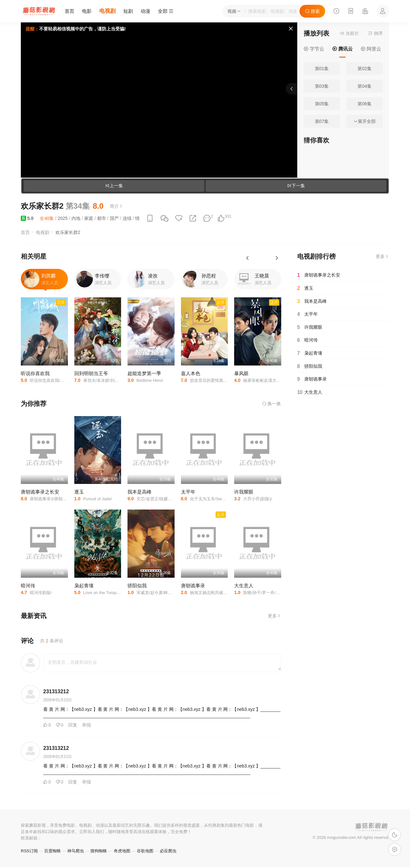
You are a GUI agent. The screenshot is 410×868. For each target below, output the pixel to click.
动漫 (145, 11)
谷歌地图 (145, 852)
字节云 (314, 49)
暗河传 (28, 586)
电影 (87, 11)
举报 (86, 726)
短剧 (128, 11)
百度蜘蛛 (53, 852)
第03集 (322, 86)
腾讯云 (342, 49)
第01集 (322, 68)
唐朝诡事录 (193, 586)
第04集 (365, 86)
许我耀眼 (244, 492)
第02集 (365, 68)
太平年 (188, 492)
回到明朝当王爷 (91, 373)
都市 (102, 218)
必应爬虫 (168, 852)
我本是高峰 (139, 492)
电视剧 (107, 11)
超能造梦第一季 (144, 373)
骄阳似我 (137, 586)
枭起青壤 (84, 586)
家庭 (89, 218)
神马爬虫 (76, 852)
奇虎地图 (122, 852)
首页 (70, 11)
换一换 (272, 404)
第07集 (322, 121)
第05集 (322, 104)
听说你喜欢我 (35, 373)
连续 (127, 218)
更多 (275, 616)
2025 (63, 218)
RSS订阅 (29, 852)
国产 (114, 218)
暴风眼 (241, 373)
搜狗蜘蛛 (99, 852)
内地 (76, 218)
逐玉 (79, 492)
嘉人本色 (191, 373)
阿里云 (371, 49)
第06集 (365, 104)
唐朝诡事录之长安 (40, 492)
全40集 (47, 218)
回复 (73, 726)
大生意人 (244, 586)
